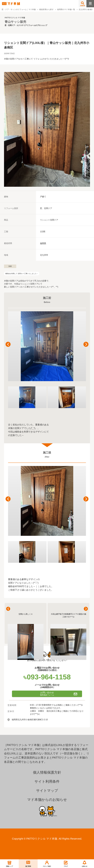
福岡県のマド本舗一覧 (66, 9)
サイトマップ (47, 791)
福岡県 (43, 243)
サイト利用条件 (47, 781)
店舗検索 (83, 4)
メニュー (90, 3)
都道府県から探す (46, 9)
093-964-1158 (47, 677)
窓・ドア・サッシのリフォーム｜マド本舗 (19, 9)
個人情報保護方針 (47, 772)
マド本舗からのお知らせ (47, 800)
